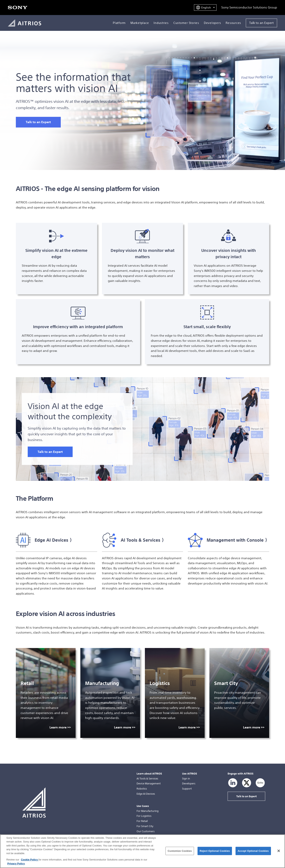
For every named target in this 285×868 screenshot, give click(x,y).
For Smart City (145, 826)
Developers (212, 23)
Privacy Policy (16, 867)
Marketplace (140, 23)
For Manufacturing (148, 811)
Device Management (149, 783)
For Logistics (144, 816)
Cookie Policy (30, 863)
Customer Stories (186, 23)
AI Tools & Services (147, 779)
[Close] (279, 854)
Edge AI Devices (146, 794)
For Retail (142, 821)
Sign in (186, 779)
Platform (119, 23)
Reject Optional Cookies (215, 854)
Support (187, 789)
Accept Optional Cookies (253, 854)
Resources (233, 23)
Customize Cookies (180, 854)
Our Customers (146, 831)
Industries (161, 23)
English (206, 8)
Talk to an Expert (261, 23)
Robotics (142, 789)
